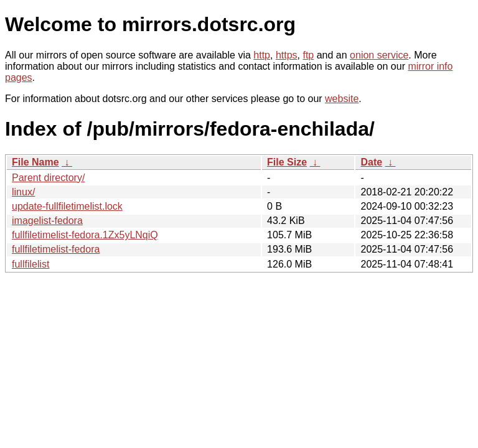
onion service (379, 55)
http (262, 55)
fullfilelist (30, 264)
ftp (308, 55)
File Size (287, 162)
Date (371, 162)
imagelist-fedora (47, 221)
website (342, 99)
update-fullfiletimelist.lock (67, 206)
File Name (35, 162)
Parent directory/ (48, 178)
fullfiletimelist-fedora (56, 249)
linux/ (23, 192)
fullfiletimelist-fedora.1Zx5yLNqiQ (85, 235)
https (287, 55)
